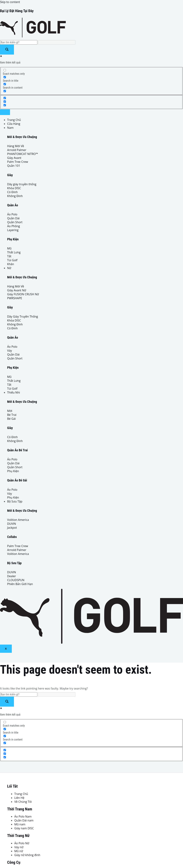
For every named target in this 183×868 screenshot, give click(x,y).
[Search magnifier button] (7, 50)
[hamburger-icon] (5, 112)
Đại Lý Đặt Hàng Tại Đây (17, 11)
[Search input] (19, 42)
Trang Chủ (14, 120)
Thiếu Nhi (14, 392)
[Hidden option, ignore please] (5, 98)
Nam (10, 128)
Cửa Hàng (14, 124)
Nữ (9, 268)
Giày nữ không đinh (27, 855)
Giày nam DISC (24, 828)
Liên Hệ (19, 798)
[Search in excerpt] (5, 91)
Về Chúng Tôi (23, 802)
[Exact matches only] (5, 70)
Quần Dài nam (24, 820)
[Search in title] (5, 77)
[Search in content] (5, 84)
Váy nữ (19, 847)
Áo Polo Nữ (22, 843)
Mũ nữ (19, 851)
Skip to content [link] (10, 2)
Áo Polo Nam (23, 816)
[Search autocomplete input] (57, 42)
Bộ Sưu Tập (15, 501)
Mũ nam (20, 824)
